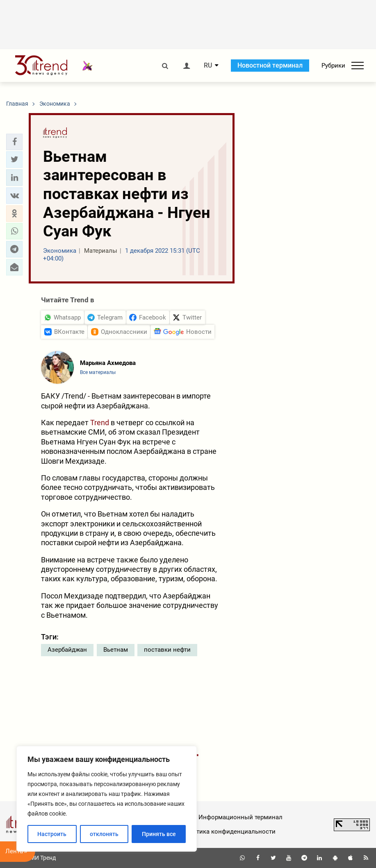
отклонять (104, 834)
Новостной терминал (270, 65)
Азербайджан (67, 650)
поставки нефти (167, 650)
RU (208, 66)
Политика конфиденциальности (228, 832)
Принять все (159, 834)
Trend (100, 423)
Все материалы (98, 372)
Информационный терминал (240, 817)
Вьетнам (116, 650)
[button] (14, 142)
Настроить (52, 834)
